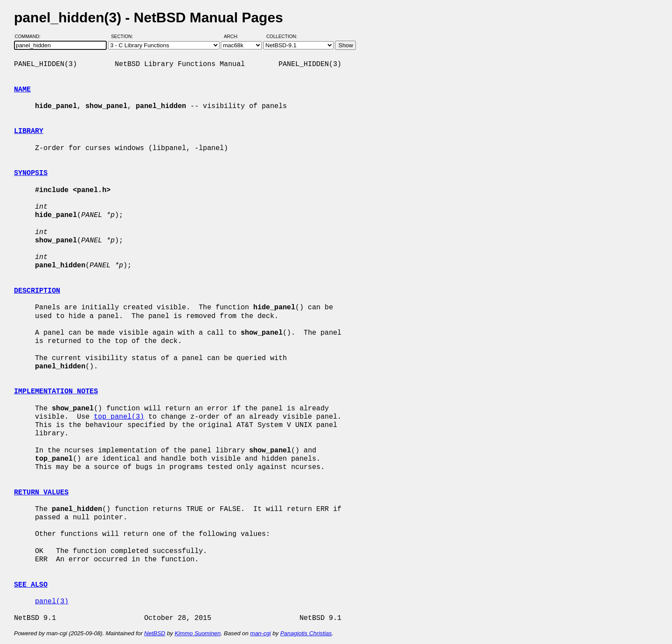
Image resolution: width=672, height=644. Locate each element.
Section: (124, 36)
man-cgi (260, 633)
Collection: (282, 36)
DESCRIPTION (37, 291)
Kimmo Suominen (197, 633)
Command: (30, 36)
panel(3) (52, 602)
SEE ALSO (31, 585)
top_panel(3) (119, 417)
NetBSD (155, 633)
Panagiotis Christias (306, 633)
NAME (22, 90)
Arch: (235, 36)
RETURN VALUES (41, 493)
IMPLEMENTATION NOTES (56, 392)
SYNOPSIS (31, 173)
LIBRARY (29, 131)
